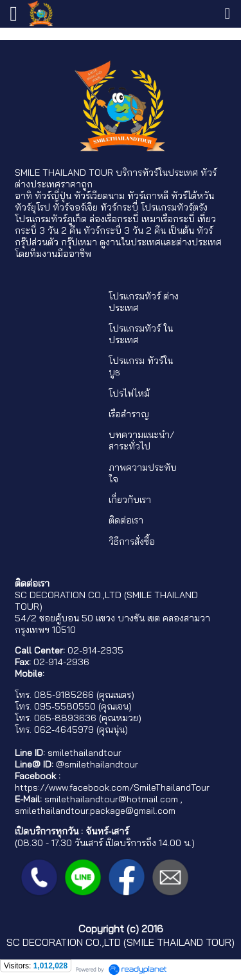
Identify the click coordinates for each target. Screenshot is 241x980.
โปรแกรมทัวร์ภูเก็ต (51, 219)
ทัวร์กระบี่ (119, 207)
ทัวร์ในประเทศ (170, 173)
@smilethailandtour (97, 764)
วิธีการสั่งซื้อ (132, 542)
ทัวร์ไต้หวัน (192, 196)
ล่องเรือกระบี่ (114, 219)
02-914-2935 (95, 650)
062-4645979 (64, 730)
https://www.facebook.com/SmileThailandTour (112, 787)
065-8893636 (65, 718)
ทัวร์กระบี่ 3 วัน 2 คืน (125, 231)
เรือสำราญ (129, 414)
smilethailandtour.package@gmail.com (95, 811)
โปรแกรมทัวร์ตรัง (174, 207)
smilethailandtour (85, 753)
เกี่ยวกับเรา (130, 500)
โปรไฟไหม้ (129, 393)
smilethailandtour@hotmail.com (111, 799)
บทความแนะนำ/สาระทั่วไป (141, 440)
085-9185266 (64, 695)
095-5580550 (65, 706)
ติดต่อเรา (126, 520)
